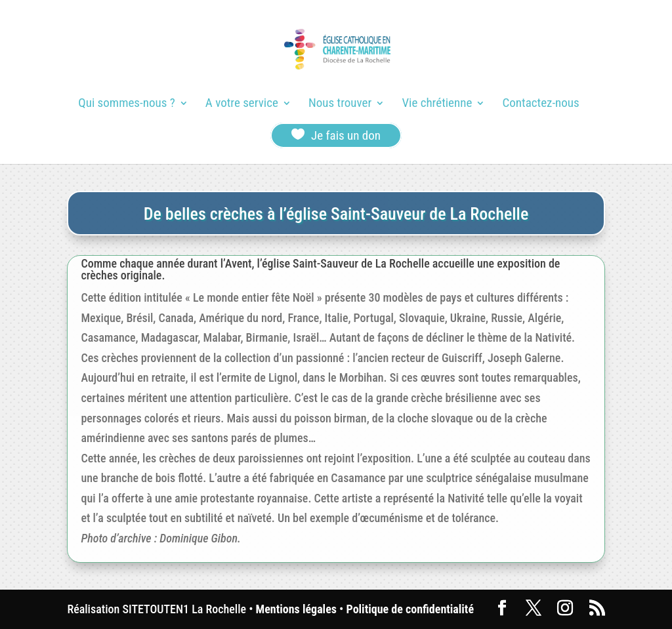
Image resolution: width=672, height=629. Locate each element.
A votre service (242, 104)
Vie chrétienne (437, 104)
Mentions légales (296, 609)
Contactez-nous (541, 104)
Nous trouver (340, 104)
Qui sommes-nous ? (126, 104)
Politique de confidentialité (410, 609)
